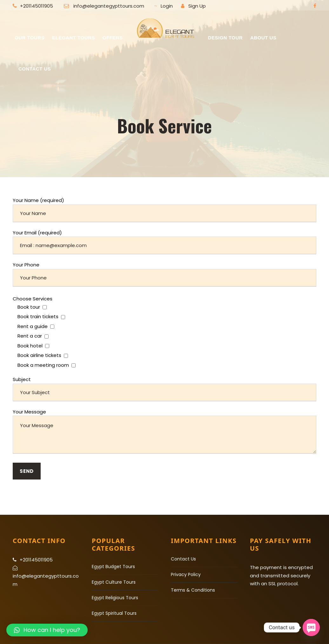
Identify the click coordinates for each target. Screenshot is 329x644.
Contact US (35, 69)
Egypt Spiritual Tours (114, 613)
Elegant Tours (74, 38)
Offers (113, 38)
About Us (263, 38)
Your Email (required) (164, 242)
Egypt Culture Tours (114, 582)
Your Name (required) (164, 210)
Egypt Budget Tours (113, 567)
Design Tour (225, 38)
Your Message (164, 432)
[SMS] (311, 627)
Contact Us (183, 559)
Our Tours (30, 38)
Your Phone (164, 274)
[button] (47, 630)
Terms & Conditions (193, 590)
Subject (164, 389)
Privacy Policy (186, 574)
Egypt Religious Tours (115, 598)
